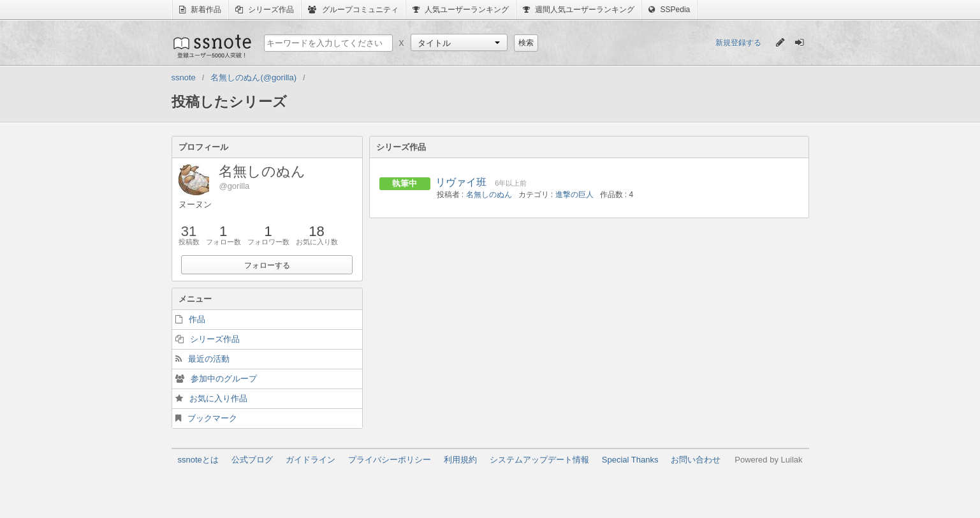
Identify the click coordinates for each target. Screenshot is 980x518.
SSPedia (669, 10)
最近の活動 (209, 359)
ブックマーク (212, 418)
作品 (197, 319)
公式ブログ (252, 460)
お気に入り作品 (218, 398)
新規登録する (738, 43)
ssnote (211, 46)
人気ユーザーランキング (461, 10)
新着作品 (200, 10)
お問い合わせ (696, 460)
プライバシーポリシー (390, 460)
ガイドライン (311, 460)
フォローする (267, 265)
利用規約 (460, 460)
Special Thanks (630, 460)
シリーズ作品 (265, 10)
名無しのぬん (489, 195)
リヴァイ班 (461, 182)
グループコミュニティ (353, 10)
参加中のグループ (224, 379)
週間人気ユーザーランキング (579, 10)
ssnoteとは (198, 460)
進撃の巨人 (574, 195)
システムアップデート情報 (539, 460)
